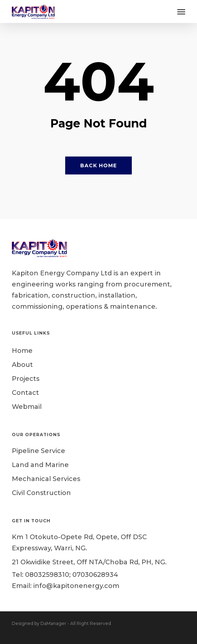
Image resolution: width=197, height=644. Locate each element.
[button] (181, 11)
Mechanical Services (46, 479)
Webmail (27, 407)
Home (22, 351)
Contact (25, 393)
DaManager (53, 623)
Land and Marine (40, 465)
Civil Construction (41, 493)
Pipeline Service (39, 451)
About (22, 365)
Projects (26, 379)
